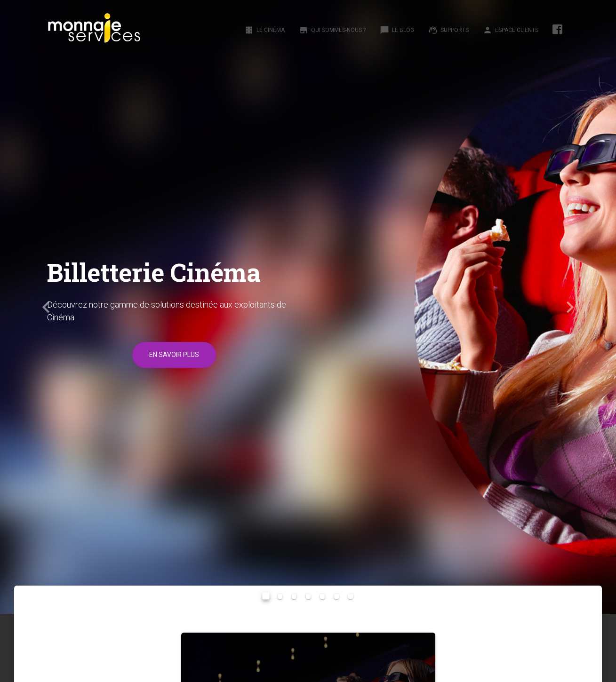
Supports (448, 30)
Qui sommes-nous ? (332, 30)
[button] (46, 307)
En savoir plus (174, 355)
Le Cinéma (264, 30)
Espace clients (511, 30)
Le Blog (397, 30)
